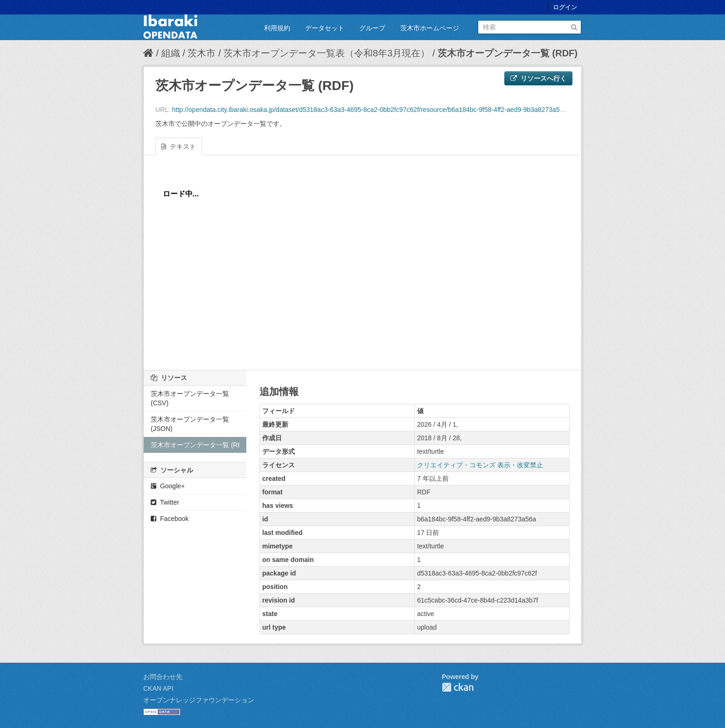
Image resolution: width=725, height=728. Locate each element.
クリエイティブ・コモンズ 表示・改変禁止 (480, 465)
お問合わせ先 (163, 677)
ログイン (565, 7)
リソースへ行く (538, 78)
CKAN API (158, 688)
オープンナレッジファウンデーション (199, 700)
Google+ (168, 486)
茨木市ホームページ (430, 28)
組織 (171, 53)
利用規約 (277, 28)
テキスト (179, 146)
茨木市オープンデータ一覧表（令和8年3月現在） (327, 53)
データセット (325, 28)
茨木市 (202, 53)
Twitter (165, 502)
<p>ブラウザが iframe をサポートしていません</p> (362, 265)
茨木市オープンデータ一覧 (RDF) (508, 53)
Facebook (170, 519)
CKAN (458, 687)
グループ (372, 28)
